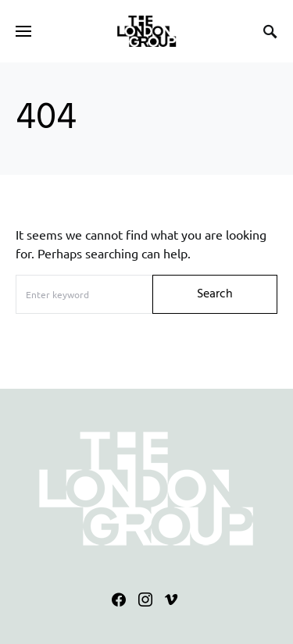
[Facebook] (119, 600)
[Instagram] (145, 600)
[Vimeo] (171, 600)
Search (215, 294)
